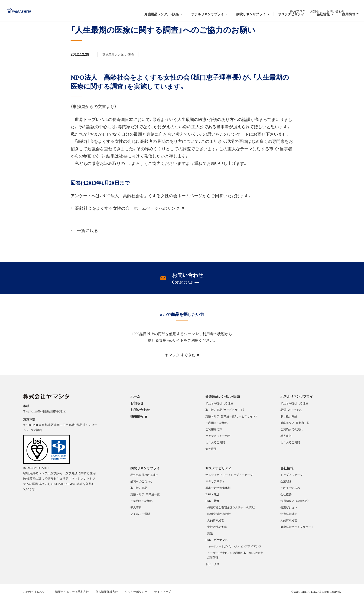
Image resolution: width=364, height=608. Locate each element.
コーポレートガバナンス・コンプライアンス (234, 556)
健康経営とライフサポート (297, 536)
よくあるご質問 (215, 452)
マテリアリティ (215, 491)
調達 (210, 543)
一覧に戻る (84, 240)
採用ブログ (312, 6)
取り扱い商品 (289, 426)
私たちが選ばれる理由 (219, 413)
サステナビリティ (218, 478)
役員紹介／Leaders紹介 (295, 510)
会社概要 (286, 504)
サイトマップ (162, 601)
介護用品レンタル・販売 (223, 406)
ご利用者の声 (214, 439)
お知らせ (330, 6)
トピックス (212, 574)
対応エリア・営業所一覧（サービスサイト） (231, 426)
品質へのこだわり (292, 419)
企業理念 (286, 491)
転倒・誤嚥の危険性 (219, 523)
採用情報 (137, 426)
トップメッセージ (292, 484)
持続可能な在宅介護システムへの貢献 (231, 517)
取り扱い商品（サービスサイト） (225, 419)
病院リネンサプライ (145, 478)
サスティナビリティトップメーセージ (229, 484)
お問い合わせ (350, 6)
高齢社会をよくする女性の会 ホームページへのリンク (127, 218)
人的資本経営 (216, 530)
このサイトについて (36, 601)
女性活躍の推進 (217, 536)
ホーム (14, 25)
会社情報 (287, 478)
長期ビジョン (289, 517)
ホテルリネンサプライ (297, 406)
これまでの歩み (290, 497)
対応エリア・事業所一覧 (295, 432)
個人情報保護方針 (107, 601)
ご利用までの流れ (217, 432)
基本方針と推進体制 (218, 497)
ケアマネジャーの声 (218, 445)
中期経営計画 (289, 523)
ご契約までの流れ (292, 439)
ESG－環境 (212, 504)
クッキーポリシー (136, 601)
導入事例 (286, 445)
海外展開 (211, 458)
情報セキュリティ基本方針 (72, 601)
